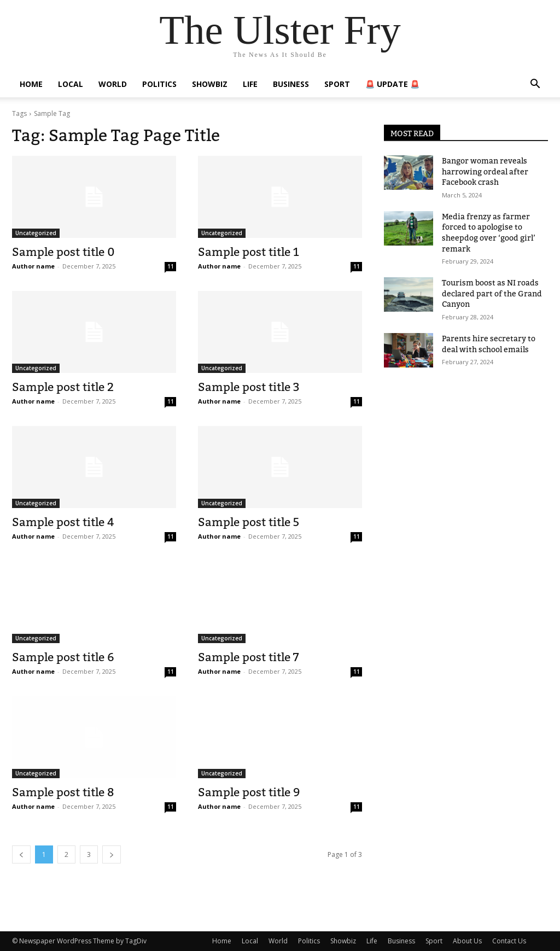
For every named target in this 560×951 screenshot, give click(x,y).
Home (31, 84)
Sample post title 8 (63, 792)
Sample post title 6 (63, 657)
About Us (467, 941)
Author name (33, 266)
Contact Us (509, 941)
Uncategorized (36, 233)
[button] (535, 85)
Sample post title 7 (249, 657)
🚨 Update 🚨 (392, 84)
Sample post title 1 (249, 252)
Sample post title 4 (63, 522)
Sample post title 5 (249, 522)
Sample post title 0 (63, 252)
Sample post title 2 (63, 387)
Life (250, 84)
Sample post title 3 (249, 387)
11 (171, 266)
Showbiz (210, 84)
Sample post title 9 (249, 792)
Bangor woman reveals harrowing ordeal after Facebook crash (485, 171)
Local (71, 84)
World (113, 84)
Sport (337, 84)
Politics (159, 84)
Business (291, 84)
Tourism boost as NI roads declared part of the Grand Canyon (492, 293)
